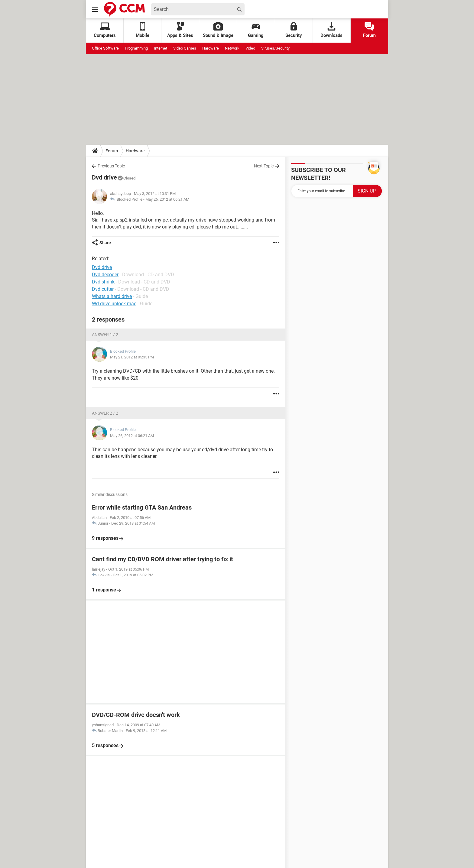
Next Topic (264, 166)
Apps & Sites (180, 30)
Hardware (211, 48)
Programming (136, 48)
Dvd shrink (103, 282)
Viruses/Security (275, 48)
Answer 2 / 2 (105, 413)
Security (294, 30)
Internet (161, 48)
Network (232, 48)
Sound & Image (218, 30)
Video (250, 48)
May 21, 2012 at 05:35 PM (132, 357)
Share (105, 243)
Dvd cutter (103, 289)
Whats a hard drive (112, 296)
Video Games (185, 48)
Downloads (331, 30)
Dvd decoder (105, 275)
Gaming (256, 30)
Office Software (105, 48)
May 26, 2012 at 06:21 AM (167, 199)
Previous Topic (111, 166)
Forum (369, 30)
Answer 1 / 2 (105, 335)
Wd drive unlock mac (114, 304)
